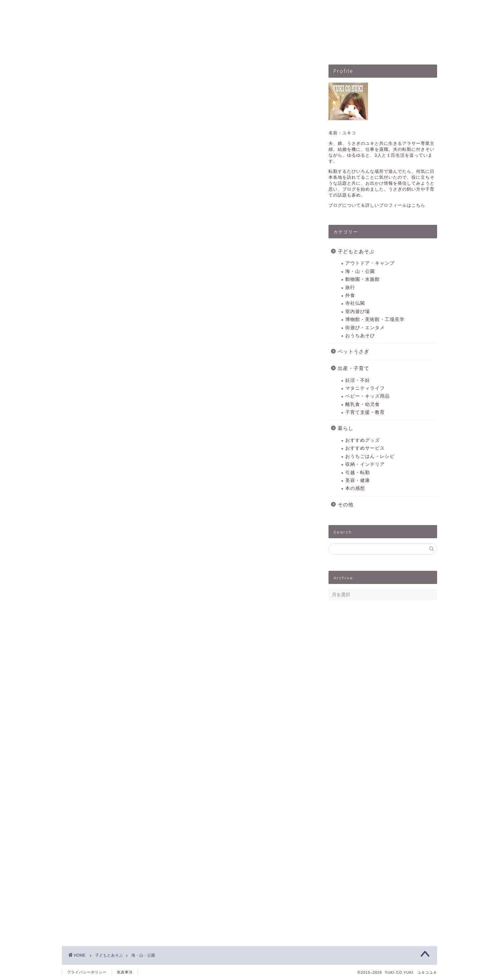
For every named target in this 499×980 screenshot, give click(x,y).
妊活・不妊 (358, 380)
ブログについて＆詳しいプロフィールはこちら (377, 205)
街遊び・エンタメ (365, 328)
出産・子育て (293, 47)
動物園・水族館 (363, 279)
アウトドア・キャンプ (370, 263)
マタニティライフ (365, 388)
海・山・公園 (360, 271)
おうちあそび (360, 336)
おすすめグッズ (363, 440)
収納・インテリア (365, 464)
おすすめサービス (365, 448)
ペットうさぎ (245, 47)
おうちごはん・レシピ (370, 456)
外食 (350, 295)
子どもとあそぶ (194, 47)
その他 (346, 504)
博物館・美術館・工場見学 (375, 319)
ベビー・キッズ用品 (368, 396)
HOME (151, 47)
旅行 (350, 288)
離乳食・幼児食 (363, 404)
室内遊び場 (358, 312)
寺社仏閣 (355, 303)
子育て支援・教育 (365, 412)
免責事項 (125, 972)
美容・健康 (358, 480)
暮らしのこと (341, 47)
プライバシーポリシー (87, 972)
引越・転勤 (358, 473)
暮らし (346, 428)
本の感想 (355, 488)
